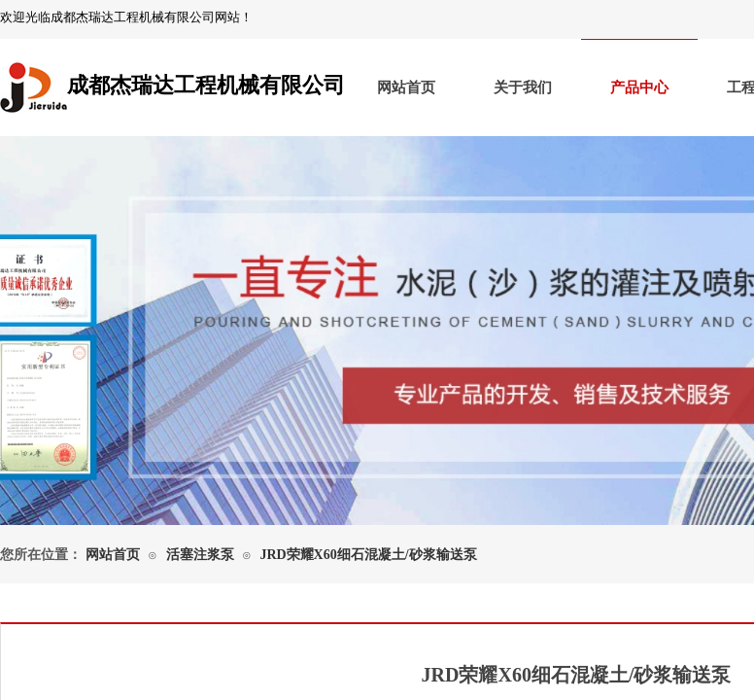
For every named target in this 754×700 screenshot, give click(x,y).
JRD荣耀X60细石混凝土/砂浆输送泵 (368, 555)
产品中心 (639, 87)
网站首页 (406, 87)
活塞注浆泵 (200, 555)
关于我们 (523, 87)
